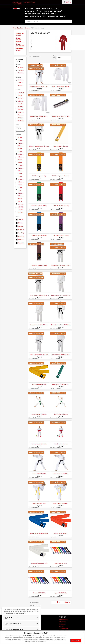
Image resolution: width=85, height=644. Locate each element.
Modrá (21, 230)
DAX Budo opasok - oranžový (61, 176)
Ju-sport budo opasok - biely (39, 563)
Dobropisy (62, 624)
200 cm (21, 160)
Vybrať (64, 58)
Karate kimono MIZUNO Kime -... (39, 295)
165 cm (21, 179)
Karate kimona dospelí (18, 40)
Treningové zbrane (56, 16)
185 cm (21, 168)
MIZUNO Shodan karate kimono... (39, 146)
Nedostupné (21, 73)
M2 (20, 199)
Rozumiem (76, 641)
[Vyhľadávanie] (49, 21)
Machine (21, 109)
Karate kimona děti (20, 45)
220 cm (21, 151)
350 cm (21, 137)
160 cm (21, 182)
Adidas (21, 93)
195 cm (21, 162)
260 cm (21, 149)
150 (20, 190)
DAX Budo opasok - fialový (61, 235)
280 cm (21, 146)
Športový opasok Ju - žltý (39, 384)
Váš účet (63, 617)
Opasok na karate (19, 49)
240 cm (21, 154)
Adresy (61, 626)
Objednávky (63, 622)
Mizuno (21, 115)
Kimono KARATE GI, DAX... (39, 474)
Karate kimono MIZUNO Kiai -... (39, 325)
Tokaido (21, 118)
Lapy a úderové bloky (35, 16)
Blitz (20, 95)
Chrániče (58, 11)
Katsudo (21, 104)
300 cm (21, 143)
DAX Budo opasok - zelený (39, 206)
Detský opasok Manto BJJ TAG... (61, 116)
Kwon (20, 107)
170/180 (21, 210)
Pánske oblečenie (50, 9)
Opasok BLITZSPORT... (61, 563)
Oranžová (21, 226)
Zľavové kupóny (64, 628)
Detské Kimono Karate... (61, 414)
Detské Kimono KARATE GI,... (61, 474)
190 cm (21, 165)
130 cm (21, 187)
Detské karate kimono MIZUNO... (61, 265)
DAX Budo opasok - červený (61, 206)
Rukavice (48, 11)
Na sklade (21, 67)
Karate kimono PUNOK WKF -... (39, 116)
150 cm (21, 157)
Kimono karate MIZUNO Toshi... (61, 355)
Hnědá (21, 240)
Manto (21, 112)
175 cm (21, 174)
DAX (20, 98)
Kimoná (46, 14)
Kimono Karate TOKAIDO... (39, 414)
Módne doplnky (33, 14)
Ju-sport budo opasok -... (61, 533)
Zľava (38, 9)
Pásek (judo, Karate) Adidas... (61, 384)
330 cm (21, 140)
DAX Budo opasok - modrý (39, 235)
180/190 (21, 212)
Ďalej (68, 602)
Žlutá (21, 220)
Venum (21, 120)
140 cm (21, 185)
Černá (21, 233)
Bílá (20, 223)
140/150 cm (21, 204)
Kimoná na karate (20, 34)
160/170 (21, 207)
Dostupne (21, 70)
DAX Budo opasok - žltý (39, 176)
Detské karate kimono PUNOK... (61, 87)
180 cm (21, 171)
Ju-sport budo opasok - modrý (39, 533)
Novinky (29, 9)
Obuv (54, 14)
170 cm (21, 176)
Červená (21, 243)
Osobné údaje (63, 619)
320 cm (21, 196)
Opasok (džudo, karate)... (61, 146)
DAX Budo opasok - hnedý (39, 265)
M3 (20, 201)
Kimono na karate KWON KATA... (39, 87)
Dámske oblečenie (34, 11)
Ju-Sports (21, 101)
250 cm (21, 193)
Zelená (21, 236)
